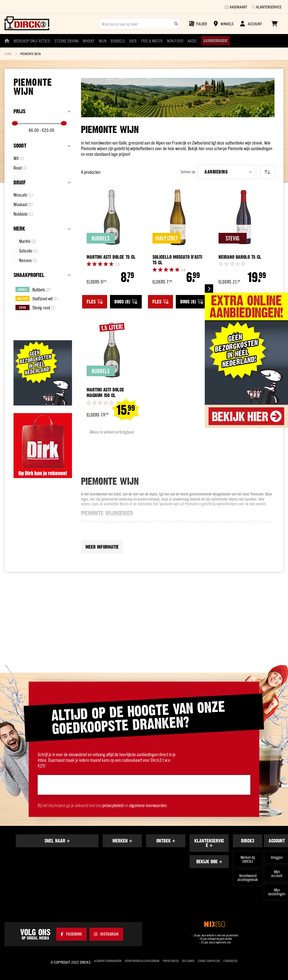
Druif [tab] (20, 183)
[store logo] (27, 24)
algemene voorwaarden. (148, 805)
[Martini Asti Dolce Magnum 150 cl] (112, 397)
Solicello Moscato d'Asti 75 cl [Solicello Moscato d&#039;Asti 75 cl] (177, 260)
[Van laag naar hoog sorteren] (267, 172)
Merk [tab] (19, 229)
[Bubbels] (33, 289)
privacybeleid (113, 805)
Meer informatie (102, 594)
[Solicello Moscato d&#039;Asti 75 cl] (178, 217)
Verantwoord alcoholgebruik (248, 878)
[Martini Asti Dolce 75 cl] (112, 217)
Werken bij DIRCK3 (248, 859)
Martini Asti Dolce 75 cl (111, 257)
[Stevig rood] (35, 307)
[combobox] (139, 24)
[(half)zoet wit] (37, 298)
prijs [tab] (19, 111)
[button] (227, 172)
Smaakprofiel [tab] (29, 275)
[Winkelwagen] (274, 24)
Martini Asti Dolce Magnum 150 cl (105, 440)
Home (8, 54)
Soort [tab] (20, 146)
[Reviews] (118, 264)
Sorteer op (188, 172)
